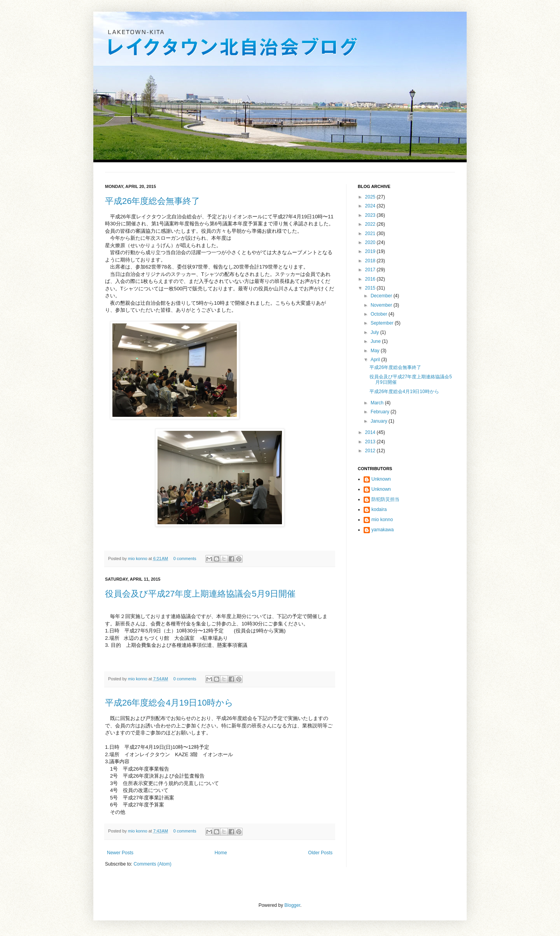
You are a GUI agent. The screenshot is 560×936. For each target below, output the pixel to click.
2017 (371, 270)
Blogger (292, 905)
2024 (371, 206)
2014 (371, 432)
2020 (371, 242)
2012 (371, 451)
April (376, 360)
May (376, 351)
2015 (371, 288)
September (383, 323)
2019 (371, 251)
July (375, 332)
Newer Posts (120, 853)
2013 (371, 442)
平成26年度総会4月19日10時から (169, 703)
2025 (371, 197)
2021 (371, 234)
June (376, 341)
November (382, 305)
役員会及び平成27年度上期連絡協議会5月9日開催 (200, 594)
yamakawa (382, 530)
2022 (371, 224)
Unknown (381, 479)
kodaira (379, 509)
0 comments (185, 558)
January (380, 421)
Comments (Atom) (152, 864)
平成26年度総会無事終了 (152, 201)
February (381, 412)
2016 (371, 279)
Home (221, 853)
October (380, 314)
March (378, 403)
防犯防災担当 (385, 499)
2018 (371, 261)
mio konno (138, 558)
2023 (371, 215)
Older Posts (320, 853)
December (382, 296)
